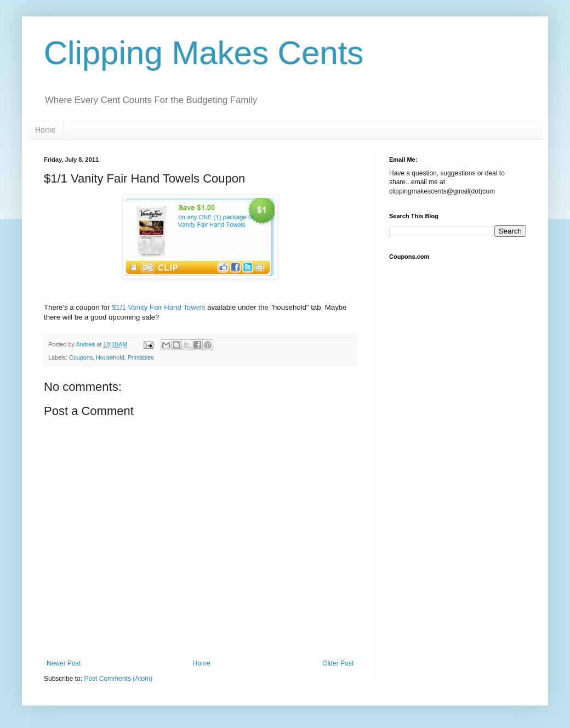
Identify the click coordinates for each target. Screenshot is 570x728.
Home (45, 130)
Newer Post (64, 663)
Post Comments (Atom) (118, 679)
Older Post (338, 663)
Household (110, 357)
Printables (141, 357)
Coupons (81, 357)
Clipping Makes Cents (204, 53)
